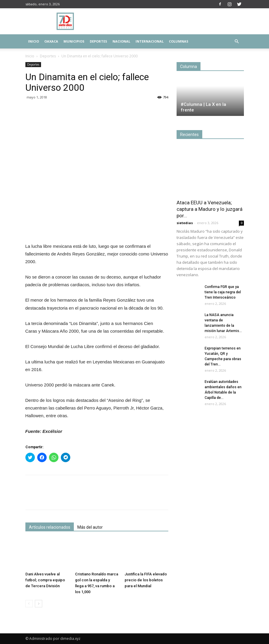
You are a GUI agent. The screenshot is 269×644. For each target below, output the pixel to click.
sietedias (185, 223)
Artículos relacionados (50, 527)
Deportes (98, 41)
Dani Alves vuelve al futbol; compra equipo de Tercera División (45, 580)
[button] (237, 42)
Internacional (150, 41)
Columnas (179, 41)
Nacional (121, 41)
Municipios (74, 41)
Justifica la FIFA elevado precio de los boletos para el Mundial (146, 580)
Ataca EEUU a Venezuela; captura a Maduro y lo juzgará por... (210, 209)
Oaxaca (51, 41)
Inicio (34, 41)
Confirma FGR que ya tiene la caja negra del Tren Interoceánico (223, 292)
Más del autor (90, 527)
